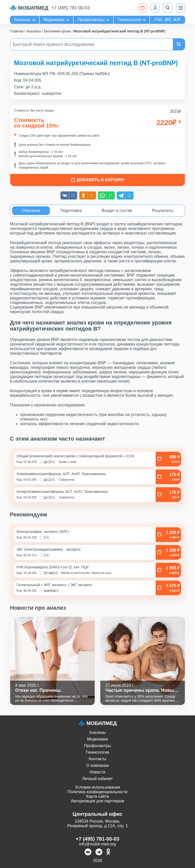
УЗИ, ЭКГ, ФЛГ (167, 20)
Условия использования (97, 787)
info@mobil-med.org (97, 844)
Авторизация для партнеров (97, 801)
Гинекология (129, 20)
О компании (97, 765)
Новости (97, 772)
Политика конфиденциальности (97, 792)
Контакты (97, 759)
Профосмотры (91, 20)
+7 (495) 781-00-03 (71, 8)
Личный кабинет (97, 779)
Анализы (22, 20)
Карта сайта (97, 796)
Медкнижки (54, 20)
